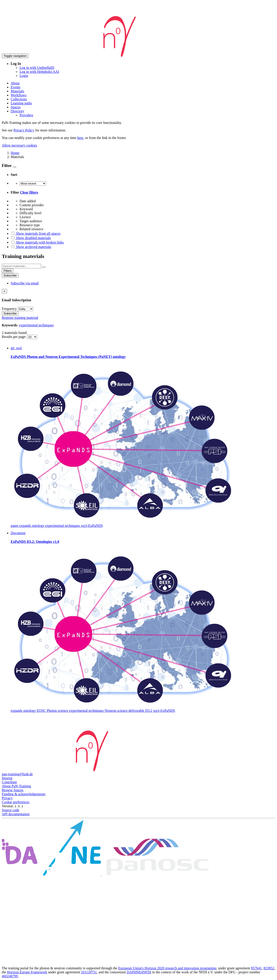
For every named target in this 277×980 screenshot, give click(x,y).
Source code (11, 810)
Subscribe (10, 275)
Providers (26, 115)
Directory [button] (17, 111)
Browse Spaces (13, 790)
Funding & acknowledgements (24, 794)
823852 (269, 968)
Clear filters (29, 192)
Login (24, 76)
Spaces (16, 107)
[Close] (4, 291)
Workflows (19, 95)
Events (16, 87)
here (80, 138)
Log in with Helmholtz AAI (39, 72)
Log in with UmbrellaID (37, 68)
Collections (19, 99)
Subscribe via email (25, 283)
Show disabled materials (31, 238)
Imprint (7, 778)
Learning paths (21, 103)
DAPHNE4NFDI (139, 972)
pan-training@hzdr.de (17, 774)
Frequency (9, 309)
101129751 (89, 972)
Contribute (9, 782)
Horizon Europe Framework (27, 972)
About (15, 83)
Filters (8, 271)
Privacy (7, 798)
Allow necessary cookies (19, 145)
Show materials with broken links (37, 242)
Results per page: (14, 337)
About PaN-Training (16, 786)
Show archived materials (31, 247)
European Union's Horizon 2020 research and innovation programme (167, 968)
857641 (256, 968)
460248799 (10, 976)
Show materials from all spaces (36, 233)
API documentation (16, 814)
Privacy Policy (24, 130)
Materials (17, 91)
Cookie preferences (16, 802)
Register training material (20, 318)
